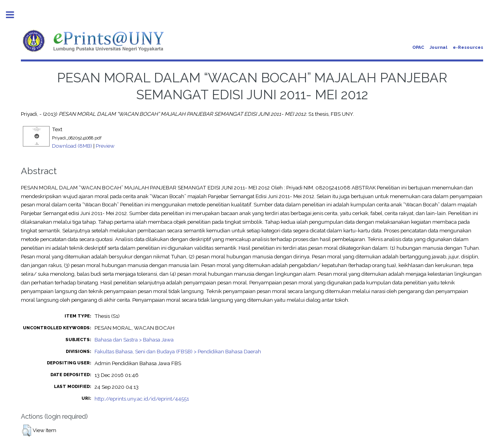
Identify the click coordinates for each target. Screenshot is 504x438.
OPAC (418, 47)
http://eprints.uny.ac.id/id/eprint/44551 (142, 399)
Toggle (14, 15)
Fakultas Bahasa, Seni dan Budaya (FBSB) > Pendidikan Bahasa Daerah (178, 351)
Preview (105, 146)
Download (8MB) (72, 146)
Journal (438, 47)
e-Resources (468, 47)
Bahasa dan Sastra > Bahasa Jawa (134, 340)
